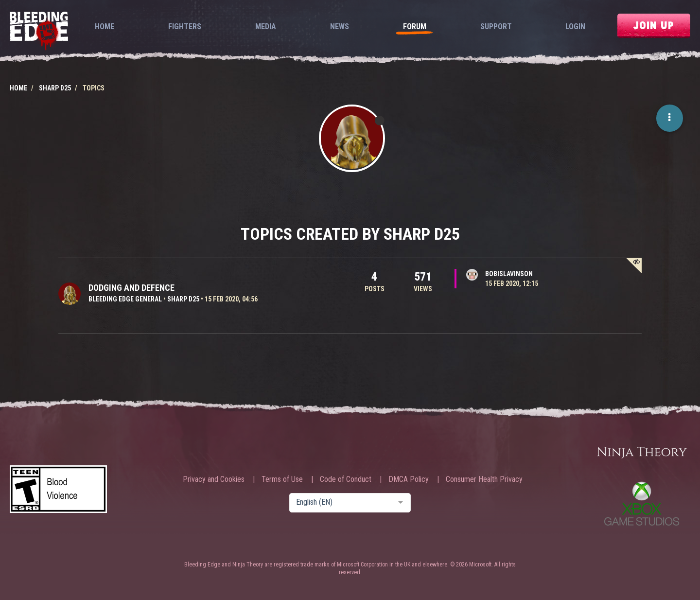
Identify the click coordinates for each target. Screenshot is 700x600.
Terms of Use (282, 479)
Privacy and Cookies (214, 479)
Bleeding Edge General (125, 299)
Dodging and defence (131, 288)
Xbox (642, 503)
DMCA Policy (409, 479)
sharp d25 (183, 299)
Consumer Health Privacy (484, 479)
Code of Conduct (346, 479)
